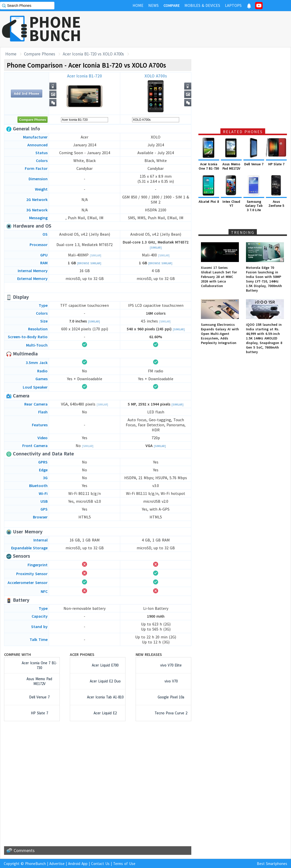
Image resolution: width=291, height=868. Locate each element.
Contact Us (100, 864)
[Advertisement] (199, 29)
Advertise (57, 864)
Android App (78, 864)
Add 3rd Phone (27, 93)
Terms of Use (124, 864)
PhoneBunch (35, 864)
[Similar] (156, 248)
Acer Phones (82, 654)
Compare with (17, 654)
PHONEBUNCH (55, 29)
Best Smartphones (272, 864)
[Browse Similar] (89, 263)
